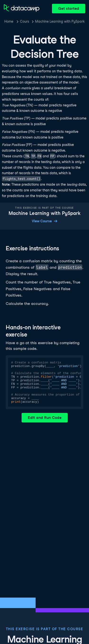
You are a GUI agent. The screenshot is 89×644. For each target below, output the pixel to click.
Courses (24, 21)
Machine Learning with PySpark (60, 21)
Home (9, 21)
